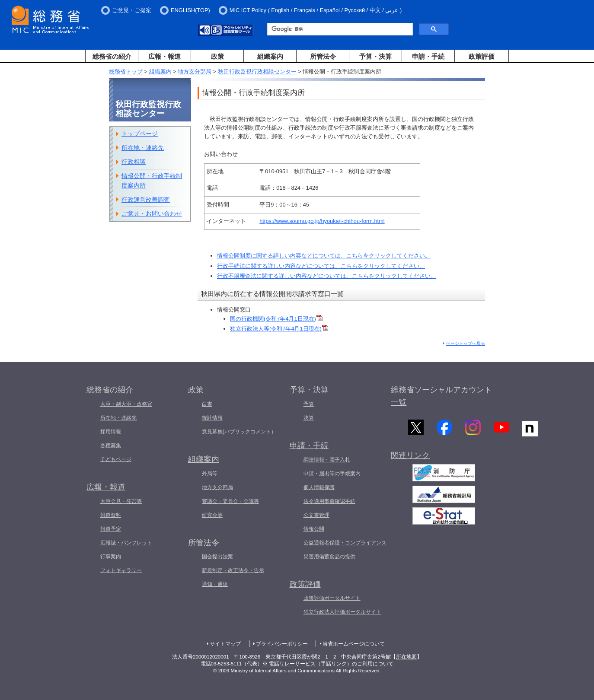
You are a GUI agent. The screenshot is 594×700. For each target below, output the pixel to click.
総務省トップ (126, 72)
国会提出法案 (217, 557)
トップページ (140, 134)
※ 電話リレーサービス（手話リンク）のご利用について (328, 664)
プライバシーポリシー (282, 644)
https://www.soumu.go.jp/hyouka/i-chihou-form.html (322, 221)
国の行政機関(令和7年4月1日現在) (273, 319)
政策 (217, 56)
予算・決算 (375, 56)
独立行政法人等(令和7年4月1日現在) (276, 329)
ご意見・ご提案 (132, 10)
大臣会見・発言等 (121, 501)
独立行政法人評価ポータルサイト (342, 612)
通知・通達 (215, 584)
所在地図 (406, 657)
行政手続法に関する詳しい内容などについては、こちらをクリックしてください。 (321, 266)
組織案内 (270, 56)
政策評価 (482, 56)
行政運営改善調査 (146, 200)
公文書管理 (316, 515)
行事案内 (111, 557)
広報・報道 (164, 56)
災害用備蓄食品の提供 (329, 557)
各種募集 (111, 445)
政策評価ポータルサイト (332, 598)
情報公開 (314, 529)
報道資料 (111, 515)
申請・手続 (428, 56)
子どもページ (116, 459)
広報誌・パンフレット (126, 543)
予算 (309, 404)
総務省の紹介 (112, 56)
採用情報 (111, 432)
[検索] (339, 29)
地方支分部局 (195, 72)
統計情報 (212, 418)
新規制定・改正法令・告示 (233, 570)
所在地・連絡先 (143, 148)
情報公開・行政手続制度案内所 (152, 181)
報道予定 (111, 529)
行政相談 (134, 162)
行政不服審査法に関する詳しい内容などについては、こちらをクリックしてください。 (327, 276)
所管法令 (323, 56)
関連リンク (410, 457)
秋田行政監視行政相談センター (257, 72)
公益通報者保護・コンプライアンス (345, 543)
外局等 (210, 474)
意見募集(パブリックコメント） (239, 432)
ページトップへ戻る (466, 343)
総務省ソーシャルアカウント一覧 (441, 396)
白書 (207, 404)
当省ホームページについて (354, 644)
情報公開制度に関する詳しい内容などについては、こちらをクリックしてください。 (324, 256)
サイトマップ (225, 644)
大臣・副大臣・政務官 (126, 404)
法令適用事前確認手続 (329, 501)
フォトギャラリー (121, 570)
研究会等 (212, 515)
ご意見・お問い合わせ (152, 213)
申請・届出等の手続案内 (332, 474)
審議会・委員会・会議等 (230, 501)
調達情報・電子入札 (327, 460)
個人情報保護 (319, 487)
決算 (309, 418)
